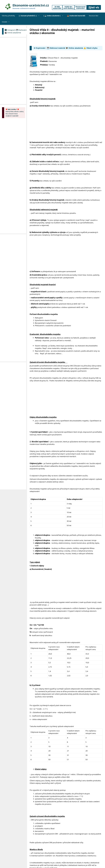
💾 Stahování (21, 30)
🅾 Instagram (10, 30)
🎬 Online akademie (13, 33)
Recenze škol (94, 16)
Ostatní (7, 22)
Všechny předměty (8, 16)
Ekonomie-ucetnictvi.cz (31, 5)
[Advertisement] (67, 40)
